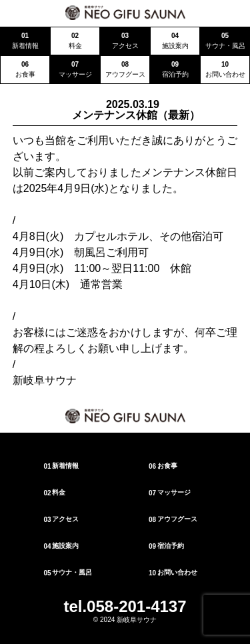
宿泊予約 (166, 546)
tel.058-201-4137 (125, 606)
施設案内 (61, 546)
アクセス (61, 519)
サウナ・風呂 (68, 573)
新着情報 (61, 466)
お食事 (162, 466)
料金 (54, 493)
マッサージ (169, 493)
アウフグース (172, 519)
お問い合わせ (172, 573)
